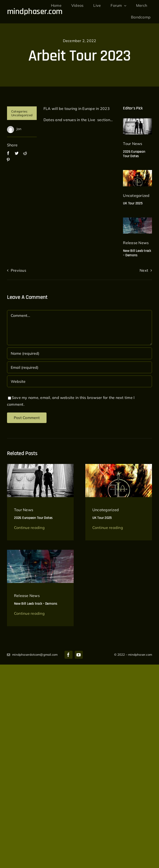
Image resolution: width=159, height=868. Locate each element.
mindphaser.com (35, 12)
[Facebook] (8, 153)
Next (144, 270)
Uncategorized (22, 115)
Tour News (133, 144)
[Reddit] (25, 153)
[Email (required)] (79, 367)
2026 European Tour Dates (134, 154)
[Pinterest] (8, 160)
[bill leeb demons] (137, 219)
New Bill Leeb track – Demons (137, 253)
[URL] (79, 381)
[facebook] (69, 655)
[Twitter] (17, 153)
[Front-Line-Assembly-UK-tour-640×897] (137, 172)
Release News (136, 243)
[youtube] (79, 655)
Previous (18, 270)
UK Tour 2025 (133, 203)
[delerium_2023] (137, 120)
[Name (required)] (79, 353)
